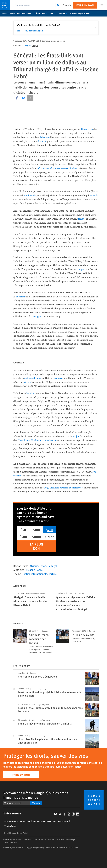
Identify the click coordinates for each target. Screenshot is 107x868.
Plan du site (63, 821)
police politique (33, 378)
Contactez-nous (11, 821)
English (28, 46)
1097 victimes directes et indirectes (63, 488)
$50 (23, 530)
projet (76, 437)
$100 (36, 530)
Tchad (43, 566)
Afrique (34, 566)
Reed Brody (30, 196)
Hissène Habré (34, 570)
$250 (49, 530)
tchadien (45, 137)
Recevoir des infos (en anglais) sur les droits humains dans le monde (36, 795)
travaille (94, 196)
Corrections (25, 821)
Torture (53, 574)
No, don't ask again (34, 31)
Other (49, 537)
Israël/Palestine (25, 13)
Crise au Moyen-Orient (81, 13)
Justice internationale (35, 574)
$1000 (36, 537)
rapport (82, 269)
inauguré (37, 317)
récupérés (58, 378)
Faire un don (85, 5)
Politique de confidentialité (44, 821)
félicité (82, 219)
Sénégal (42, 141)
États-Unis (42, 13)
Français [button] (67, 5)
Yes (18, 31)
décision (20, 297)
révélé (27, 382)
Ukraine (63, 13)
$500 (23, 537)
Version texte (10, 826)
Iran (53, 13)
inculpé (30, 393)
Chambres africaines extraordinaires (58, 168)
